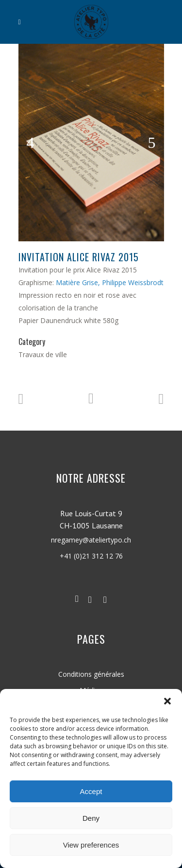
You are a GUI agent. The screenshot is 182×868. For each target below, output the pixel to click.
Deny (91, 818)
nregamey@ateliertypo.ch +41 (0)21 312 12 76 (91, 557)
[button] (167, 701)
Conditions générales (91, 674)
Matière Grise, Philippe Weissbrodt (110, 282)
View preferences (91, 845)
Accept (91, 791)
